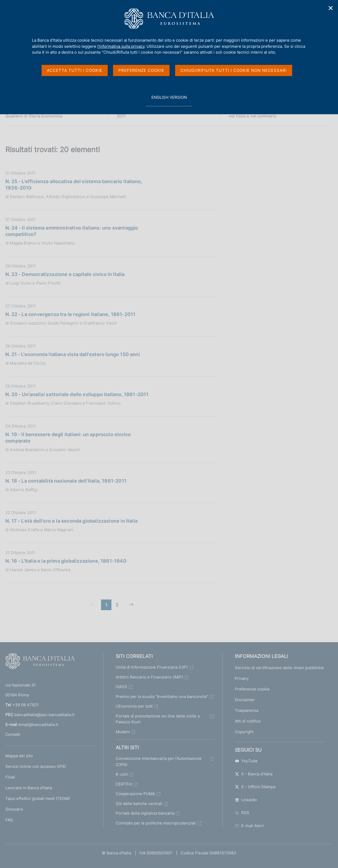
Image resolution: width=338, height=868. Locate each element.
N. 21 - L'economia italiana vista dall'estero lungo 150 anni (73, 354)
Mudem (123, 732)
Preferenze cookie (252, 689)
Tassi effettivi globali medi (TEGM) (38, 798)
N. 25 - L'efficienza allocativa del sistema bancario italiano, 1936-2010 (74, 185)
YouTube (246, 761)
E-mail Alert (249, 826)
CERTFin (124, 784)
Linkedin (246, 800)
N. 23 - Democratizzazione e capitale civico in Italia (65, 274)
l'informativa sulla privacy (121, 46)
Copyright (244, 732)
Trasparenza (247, 710)
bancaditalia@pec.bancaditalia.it (44, 715)
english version (169, 100)
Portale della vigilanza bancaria (145, 813)
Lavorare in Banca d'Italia (29, 788)
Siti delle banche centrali (139, 804)
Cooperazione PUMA (135, 794)
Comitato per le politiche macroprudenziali (156, 823)
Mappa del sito (19, 756)
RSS (242, 813)
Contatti (13, 734)
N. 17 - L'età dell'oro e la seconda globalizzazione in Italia (71, 521)
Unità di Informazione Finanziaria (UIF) (152, 667)
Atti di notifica (248, 721)
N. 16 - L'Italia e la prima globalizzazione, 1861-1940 (66, 561)
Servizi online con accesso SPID (36, 766)
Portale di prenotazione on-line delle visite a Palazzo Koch (158, 719)
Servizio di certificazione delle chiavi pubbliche (279, 668)
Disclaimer (245, 700)
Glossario (14, 809)
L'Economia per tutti (134, 706)
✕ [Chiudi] (331, 8)
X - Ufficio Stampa (255, 787)
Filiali (10, 777)
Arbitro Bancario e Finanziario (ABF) (149, 677)
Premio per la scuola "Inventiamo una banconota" (162, 697)
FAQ (9, 820)
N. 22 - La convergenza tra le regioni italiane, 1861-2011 (70, 314)
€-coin (122, 774)
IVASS (121, 687)
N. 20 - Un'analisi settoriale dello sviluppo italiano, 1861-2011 (77, 394)
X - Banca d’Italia (254, 774)
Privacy (242, 678)
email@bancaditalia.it (38, 725)
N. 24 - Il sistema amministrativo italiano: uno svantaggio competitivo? (72, 231)
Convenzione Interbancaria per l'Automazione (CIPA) (159, 762)
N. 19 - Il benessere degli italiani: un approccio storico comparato (68, 438)
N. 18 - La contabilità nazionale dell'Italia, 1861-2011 (66, 481)
